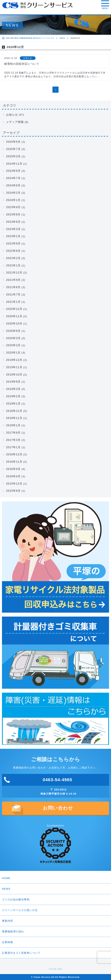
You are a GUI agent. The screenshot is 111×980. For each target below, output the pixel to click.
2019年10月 (14, 374)
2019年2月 (13, 396)
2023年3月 (13, 229)
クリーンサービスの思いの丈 (55, 910)
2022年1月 (13, 265)
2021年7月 (13, 294)
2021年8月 (13, 287)
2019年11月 (14, 367)
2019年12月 (14, 360)
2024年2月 (13, 193)
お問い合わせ (58, 808)
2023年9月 (13, 207)
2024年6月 (13, 185)
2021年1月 (13, 302)
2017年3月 (13, 440)
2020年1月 (13, 353)
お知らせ (12, 115)
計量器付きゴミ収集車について (21, 953)
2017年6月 (13, 433)
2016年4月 (13, 476)
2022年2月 (13, 258)
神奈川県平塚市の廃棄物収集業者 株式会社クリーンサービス (30, 38)
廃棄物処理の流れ (13, 931)
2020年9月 (13, 331)
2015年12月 (14, 484)
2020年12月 (14, 309)
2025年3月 (13, 156)
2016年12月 (14, 454)
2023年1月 (13, 236)
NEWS (62, 38)
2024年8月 (13, 171)
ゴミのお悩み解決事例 (55, 900)
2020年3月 (13, 338)
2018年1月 (13, 425)
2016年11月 (14, 462)
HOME (6, 878)
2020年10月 (14, 324)
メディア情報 (15, 122)
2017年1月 (13, 447)
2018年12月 (14, 411)
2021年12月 (14, 273)
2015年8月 (13, 491)
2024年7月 (13, 178)
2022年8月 (13, 251)
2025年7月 (13, 149)
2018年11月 (14, 418)
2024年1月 (13, 200)
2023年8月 (13, 214)
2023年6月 (13, 222)
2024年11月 (14, 164)
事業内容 (7, 921)
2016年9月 (13, 469)
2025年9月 (13, 142)
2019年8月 (13, 382)
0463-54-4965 (57, 780)
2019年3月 (13, 389)
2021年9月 (13, 280)
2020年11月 (14, 316)
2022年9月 (13, 243)
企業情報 (55, 942)
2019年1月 (13, 404)
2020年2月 (13, 345)
